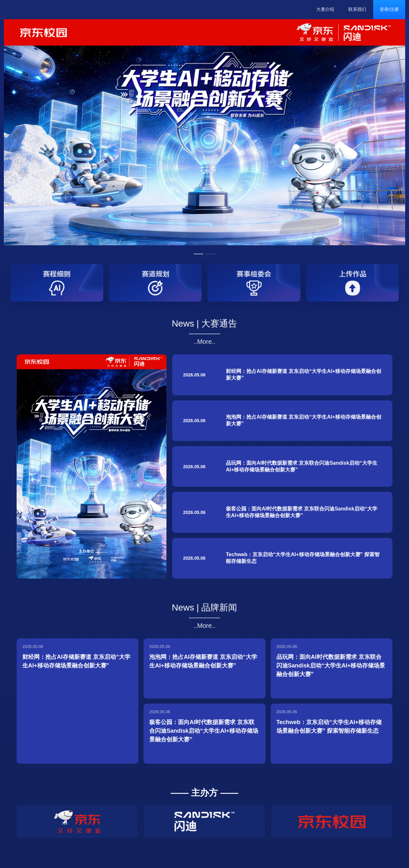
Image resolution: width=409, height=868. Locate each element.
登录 (384, 9)
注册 (394, 9)
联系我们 (357, 9)
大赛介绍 (325, 9)
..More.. (204, 342)
